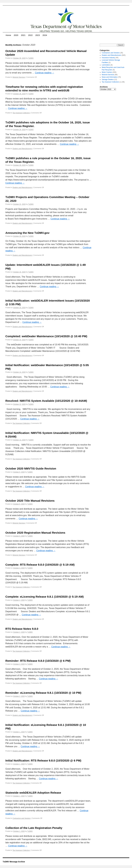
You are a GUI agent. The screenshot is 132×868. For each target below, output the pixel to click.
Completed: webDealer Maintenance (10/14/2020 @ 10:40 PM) (46, 336)
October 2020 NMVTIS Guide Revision (31, 468)
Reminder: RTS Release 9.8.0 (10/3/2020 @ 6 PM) (38, 661)
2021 (23, 35)
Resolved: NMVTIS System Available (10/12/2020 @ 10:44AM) (46, 401)
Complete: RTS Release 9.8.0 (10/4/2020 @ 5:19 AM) (40, 565)
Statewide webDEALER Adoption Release (33, 793)
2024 (45, 35)
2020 (16, 35)
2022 (30, 35)
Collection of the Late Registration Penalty (34, 828)
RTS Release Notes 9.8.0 (22, 629)
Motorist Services (19, 77)
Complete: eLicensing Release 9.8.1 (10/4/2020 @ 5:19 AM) (45, 597)
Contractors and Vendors (21, 818)
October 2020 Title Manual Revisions (30, 501)
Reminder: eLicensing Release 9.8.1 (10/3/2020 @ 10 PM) (43, 693)
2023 (38, 35)
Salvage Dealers (108, 80)
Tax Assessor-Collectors (21, 113)
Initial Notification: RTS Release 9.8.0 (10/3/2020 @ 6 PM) (43, 760)
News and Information (110, 77)
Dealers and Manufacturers (22, 149)
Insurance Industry (108, 58)
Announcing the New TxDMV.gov (27, 233)
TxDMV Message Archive (14, 862)
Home (8, 35)
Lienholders (106, 65)
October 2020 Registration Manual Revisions (35, 533)
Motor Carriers (107, 72)
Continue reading (45, 73)
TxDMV (31, 58)
